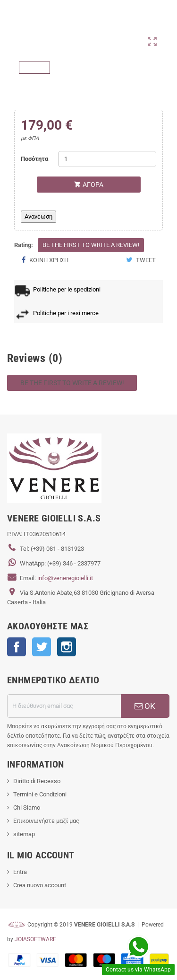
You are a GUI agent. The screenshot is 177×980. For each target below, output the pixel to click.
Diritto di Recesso (37, 781)
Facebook (17, 647)
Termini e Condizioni (40, 794)
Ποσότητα (34, 159)
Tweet (141, 260)
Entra (20, 872)
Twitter (42, 647)
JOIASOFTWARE (35, 939)
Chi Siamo (27, 808)
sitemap (24, 834)
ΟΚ (145, 706)
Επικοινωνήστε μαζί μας (46, 821)
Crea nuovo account (40, 885)
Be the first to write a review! (91, 245)
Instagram (67, 647)
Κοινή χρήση (45, 260)
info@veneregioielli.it (65, 578)
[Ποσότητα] (107, 159)
